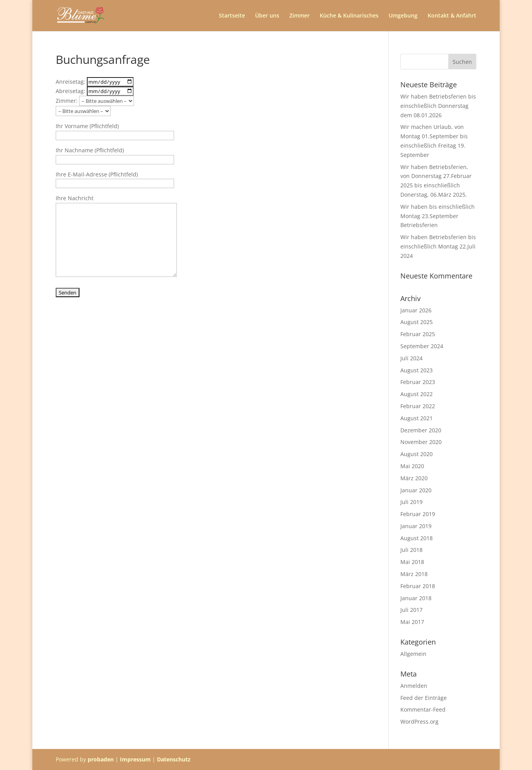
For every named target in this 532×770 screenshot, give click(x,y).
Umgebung (403, 16)
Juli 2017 (411, 610)
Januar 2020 (416, 490)
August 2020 (417, 454)
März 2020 (414, 478)
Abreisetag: (95, 91)
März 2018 (414, 574)
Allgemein (413, 654)
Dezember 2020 (421, 430)
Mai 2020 (412, 466)
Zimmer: (95, 101)
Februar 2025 (418, 334)
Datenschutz (174, 759)
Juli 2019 (411, 502)
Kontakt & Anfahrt (452, 16)
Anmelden (414, 686)
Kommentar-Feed (423, 709)
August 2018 (417, 538)
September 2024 (422, 346)
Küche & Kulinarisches (349, 16)
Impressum (135, 759)
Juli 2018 (411, 550)
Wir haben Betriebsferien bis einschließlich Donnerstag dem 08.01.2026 (438, 106)
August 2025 (417, 322)
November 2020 (421, 442)
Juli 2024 (411, 358)
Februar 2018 (418, 586)
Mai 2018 (412, 562)
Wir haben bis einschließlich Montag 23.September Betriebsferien (438, 216)
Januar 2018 (416, 598)
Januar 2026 (416, 310)
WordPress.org (419, 722)
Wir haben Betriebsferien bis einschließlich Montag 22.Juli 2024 (438, 246)
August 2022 (417, 394)
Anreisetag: (95, 82)
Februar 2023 (418, 382)
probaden (101, 759)
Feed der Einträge (424, 698)
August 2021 (417, 418)
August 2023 (417, 370)
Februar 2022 (418, 406)
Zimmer (299, 16)
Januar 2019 (416, 526)
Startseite (232, 16)
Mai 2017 (412, 622)
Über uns (267, 16)
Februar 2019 (418, 514)
